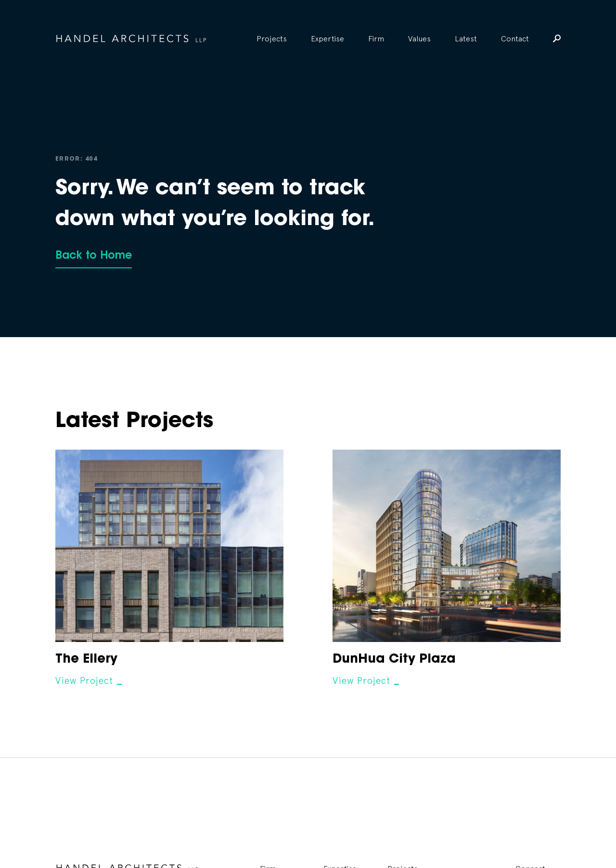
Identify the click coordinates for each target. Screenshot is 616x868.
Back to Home (94, 256)
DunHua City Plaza (394, 660)
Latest (466, 38)
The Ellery (86, 660)
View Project (84, 680)
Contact (515, 38)
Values (419, 38)
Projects (272, 38)
